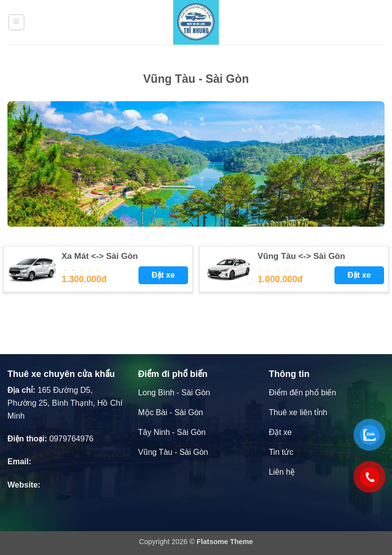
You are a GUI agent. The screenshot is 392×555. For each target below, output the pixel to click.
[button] (16, 22)
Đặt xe (163, 275)
